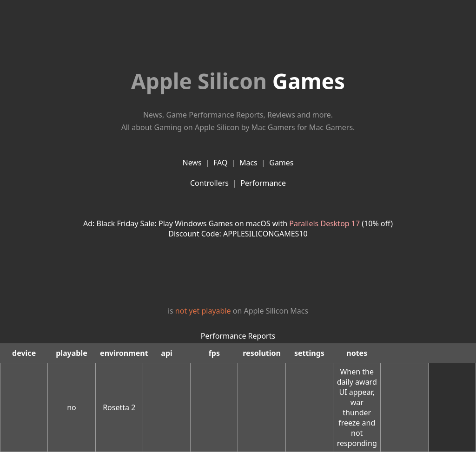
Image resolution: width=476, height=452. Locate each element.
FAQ (220, 163)
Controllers (209, 183)
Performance (263, 183)
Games (238, 81)
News (192, 163)
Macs (248, 163)
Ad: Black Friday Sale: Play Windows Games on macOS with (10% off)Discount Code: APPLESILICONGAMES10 (238, 229)
